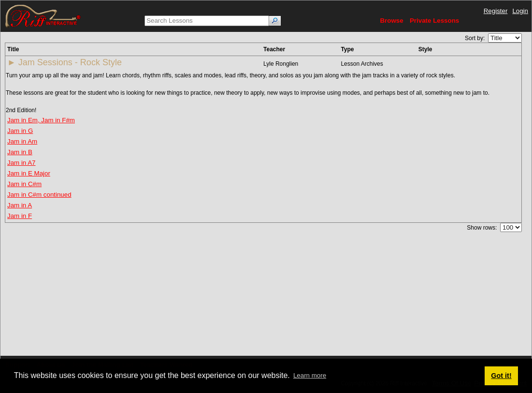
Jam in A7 (22, 163)
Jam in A (20, 205)
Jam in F (20, 216)
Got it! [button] (501, 376)
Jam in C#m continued (39, 195)
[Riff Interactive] (43, 16)
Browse (391, 21)
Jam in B (20, 152)
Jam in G (20, 131)
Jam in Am (22, 141)
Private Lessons (434, 21)
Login (520, 11)
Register (496, 11)
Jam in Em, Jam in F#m (41, 120)
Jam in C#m (24, 184)
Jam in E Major (29, 173)
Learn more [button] (310, 375)
